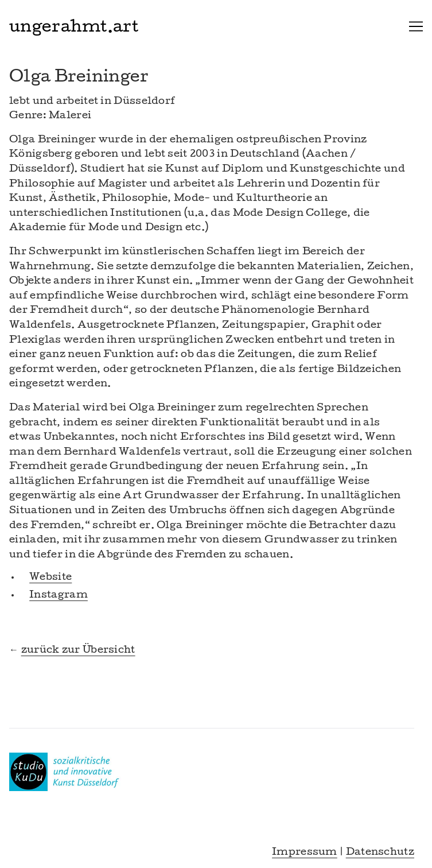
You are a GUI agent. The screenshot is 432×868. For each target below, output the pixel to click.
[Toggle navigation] (416, 26)
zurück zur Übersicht (78, 651)
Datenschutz (380, 853)
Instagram (59, 596)
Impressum (305, 853)
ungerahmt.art (74, 28)
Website (50, 578)
